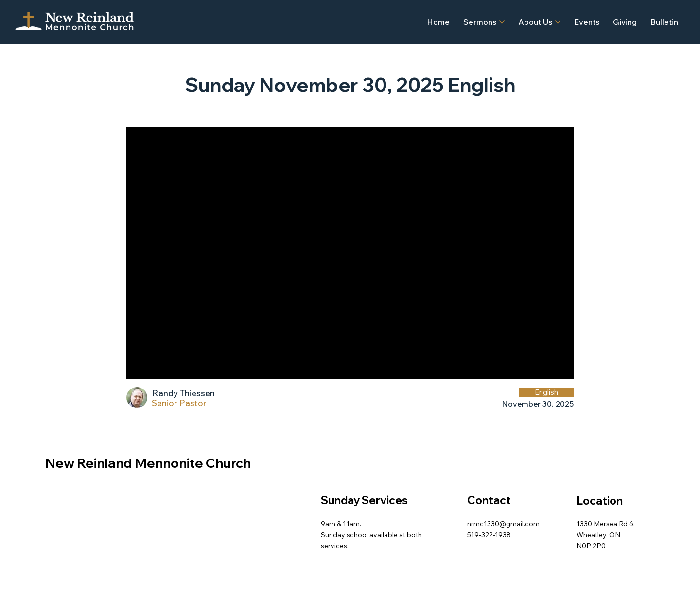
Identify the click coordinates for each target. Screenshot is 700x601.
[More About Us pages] (558, 22)
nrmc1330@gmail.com (503, 524)
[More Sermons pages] (502, 22)
